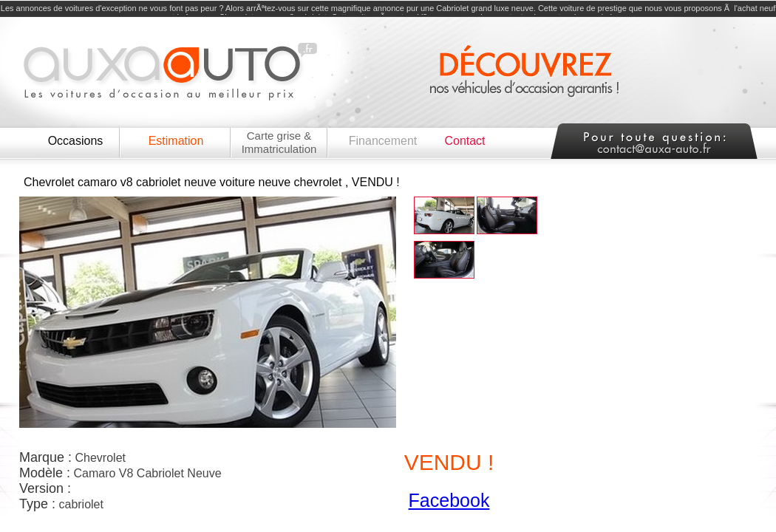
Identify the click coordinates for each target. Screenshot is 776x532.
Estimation (176, 141)
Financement (383, 141)
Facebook (449, 500)
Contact (464, 141)
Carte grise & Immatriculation (279, 142)
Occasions (76, 141)
